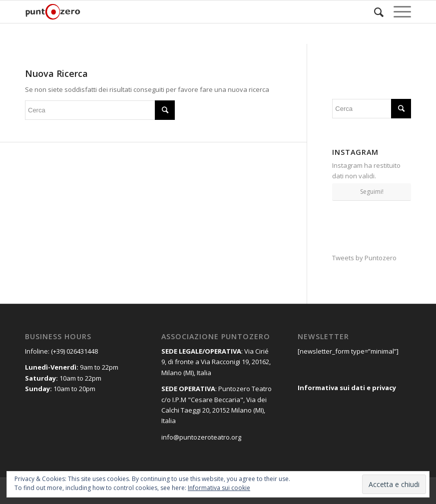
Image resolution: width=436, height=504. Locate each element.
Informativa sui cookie (219, 488)
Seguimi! (372, 192)
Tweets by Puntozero (364, 258)
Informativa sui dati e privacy (347, 388)
